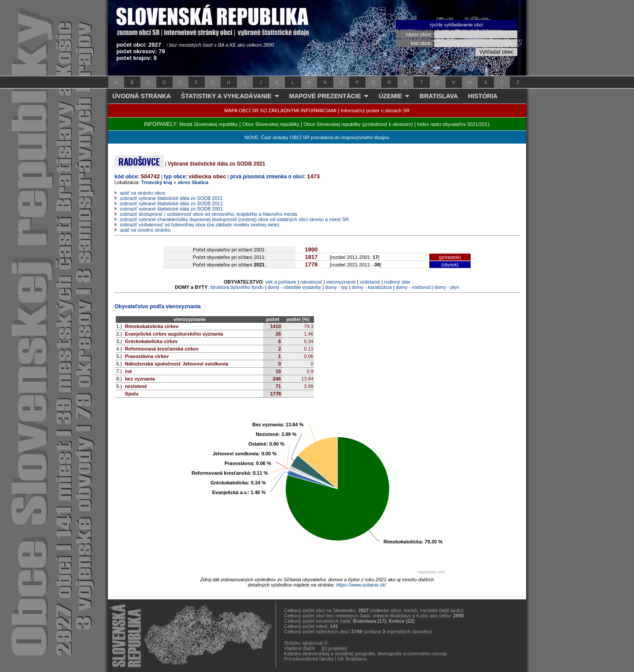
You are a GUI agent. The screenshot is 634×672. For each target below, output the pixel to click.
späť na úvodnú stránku (145, 230)
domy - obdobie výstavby (295, 287)
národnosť (311, 282)
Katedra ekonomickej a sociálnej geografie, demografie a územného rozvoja (365, 654)
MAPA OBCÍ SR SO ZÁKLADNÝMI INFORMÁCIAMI (281, 111)
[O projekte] (334, 648)
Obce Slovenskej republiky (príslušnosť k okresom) (358, 124)
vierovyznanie (341, 282)
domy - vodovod (413, 287)
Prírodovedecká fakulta (309, 659)
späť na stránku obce (142, 193)
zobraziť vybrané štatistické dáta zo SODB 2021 (171, 198)
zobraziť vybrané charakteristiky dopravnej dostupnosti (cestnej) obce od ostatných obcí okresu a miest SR (234, 219)
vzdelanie (370, 282)
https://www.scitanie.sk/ (361, 585)
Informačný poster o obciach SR (375, 111)
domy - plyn (447, 287)
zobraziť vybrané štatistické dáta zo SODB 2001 (171, 209)
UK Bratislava (352, 659)
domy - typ (336, 287)
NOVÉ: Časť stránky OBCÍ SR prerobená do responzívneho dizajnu (317, 137)
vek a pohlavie (281, 282)
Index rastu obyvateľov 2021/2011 (453, 124)
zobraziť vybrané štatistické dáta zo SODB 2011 (171, 203)
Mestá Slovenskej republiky (208, 124)
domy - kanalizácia (372, 287)
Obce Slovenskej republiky (271, 124)
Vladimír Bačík (300, 648)
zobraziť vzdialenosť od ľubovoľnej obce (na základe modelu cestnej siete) (199, 225)
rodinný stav (397, 282)
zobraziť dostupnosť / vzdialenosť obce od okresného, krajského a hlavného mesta (208, 214)
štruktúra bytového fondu (237, 287)
